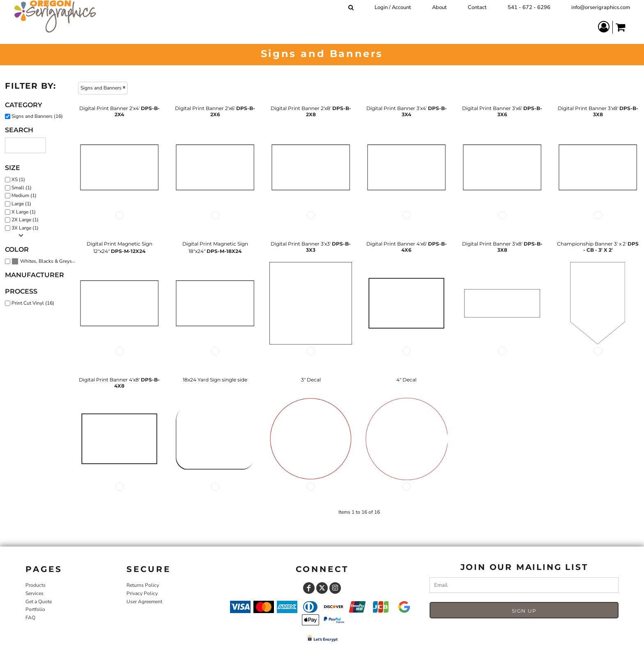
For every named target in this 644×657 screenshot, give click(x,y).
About (439, 7)
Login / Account (393, 7)
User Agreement (144, 602)
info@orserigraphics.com (601, 7)
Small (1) (22, 188)
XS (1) (18, 179)
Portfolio (35, 609)
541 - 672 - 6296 (529, 7)
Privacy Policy (142, 593)
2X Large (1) (25, 220)
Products (36, 585)
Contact (477, 7)
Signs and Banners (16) (37, 116)
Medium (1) (24, 195)
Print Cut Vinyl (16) (33, 303)
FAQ (30, 618)
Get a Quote (39, 602)
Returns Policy (143, 585)
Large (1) (21, 204)
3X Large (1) (25, 228)
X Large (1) (24, 212)
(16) (46, 262)
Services (34, 593)
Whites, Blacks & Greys (46, 261)
